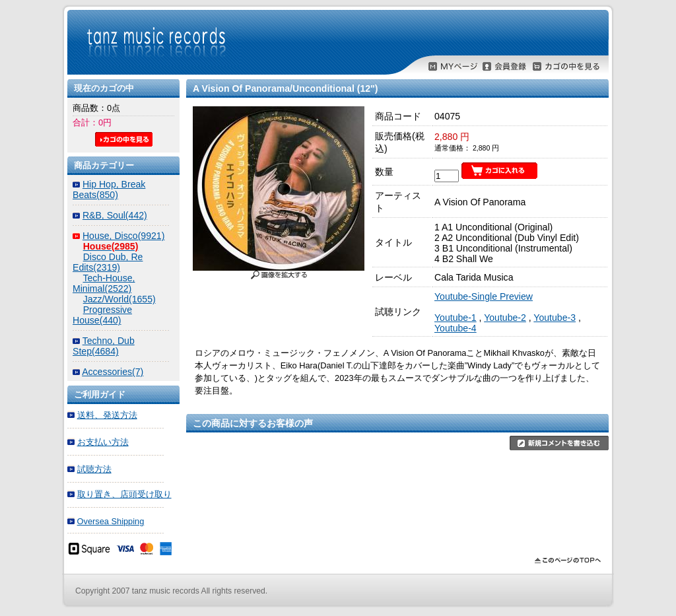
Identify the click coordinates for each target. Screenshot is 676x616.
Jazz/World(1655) (119, 299)
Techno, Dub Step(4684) (104, 346)
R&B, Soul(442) (115, 215)
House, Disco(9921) (123, 236)
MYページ (453, 67)
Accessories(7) (113, 372)
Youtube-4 (456, 328)
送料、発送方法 (107, 415)
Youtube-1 (456, 318)
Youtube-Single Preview (484, 296)
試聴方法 (94, 469)
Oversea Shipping (111, 521)
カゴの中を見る (566, 67)
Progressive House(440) (102, 315)
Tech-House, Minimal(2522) (104, 283)
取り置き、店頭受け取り (124, 494)
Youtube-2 (505, 318)
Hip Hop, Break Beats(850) (109, 189)
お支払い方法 (103, 442)
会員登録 (504, 67)
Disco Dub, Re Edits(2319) (108, 262)
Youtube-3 (555, 318)
